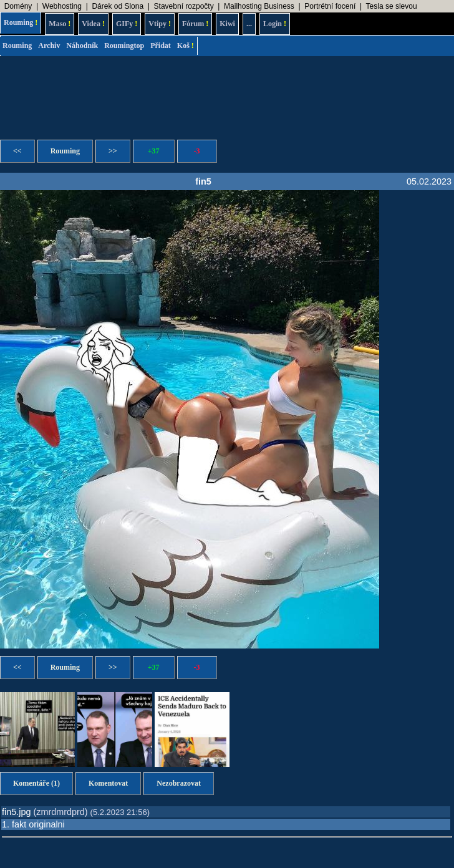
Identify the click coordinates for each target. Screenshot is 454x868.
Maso (60, 24)
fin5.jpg (16, 812)
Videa (93, 24)
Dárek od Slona (118, 6)
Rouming (21, 22)
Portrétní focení (330, 6)
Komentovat (108, 783)
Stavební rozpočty (184, 6)
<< (17, 151)
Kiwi (227, 24)
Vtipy (160, 24)
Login (275, 24)
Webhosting (62, 6)
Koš (186, 46)
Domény (18, 6)
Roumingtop (124, 46)
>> (113, 151)
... (249, 24)
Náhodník (82, 46)
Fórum (195, 24)
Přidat (161, 46)
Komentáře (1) (36, 783)
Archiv (49, 46)
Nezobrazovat (179, 783)
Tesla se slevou (392, 6)
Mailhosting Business (259, 6)
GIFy (127, 24)
